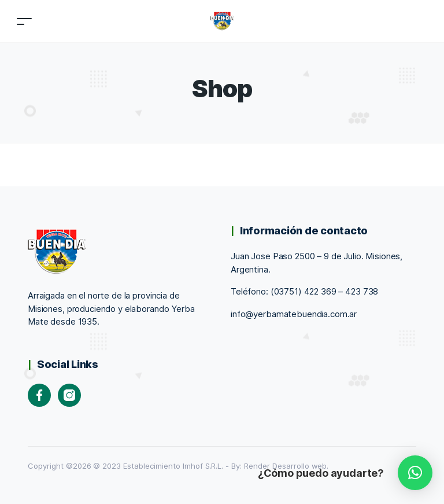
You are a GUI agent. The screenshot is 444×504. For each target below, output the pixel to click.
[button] (415, 473)
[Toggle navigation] (24, 21)
